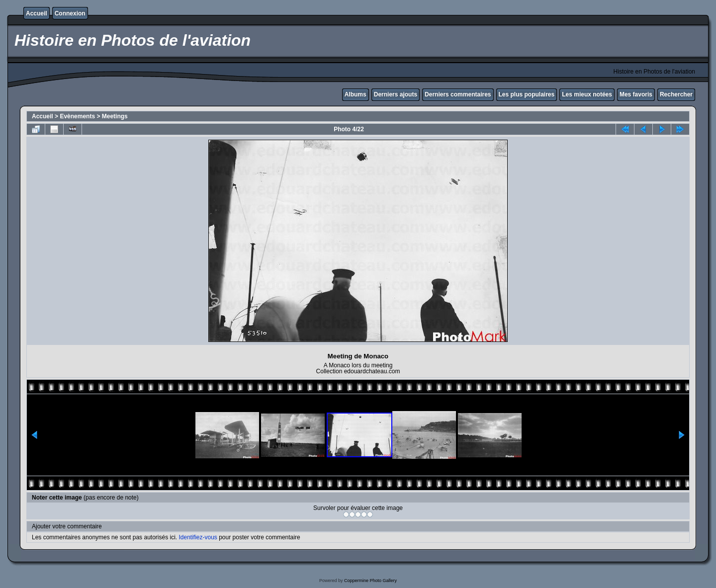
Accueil (37, 13)
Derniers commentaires (458, 94)
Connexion (70, 13)
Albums (356, 94)
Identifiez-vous (198, 537)
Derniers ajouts (396, 94)
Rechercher (676, 94)
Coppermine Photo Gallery (370, 581)
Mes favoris (636, 94)
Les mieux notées (587, 94)
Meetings (115, 116)
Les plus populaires (527, 94)
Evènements (77, 116)
